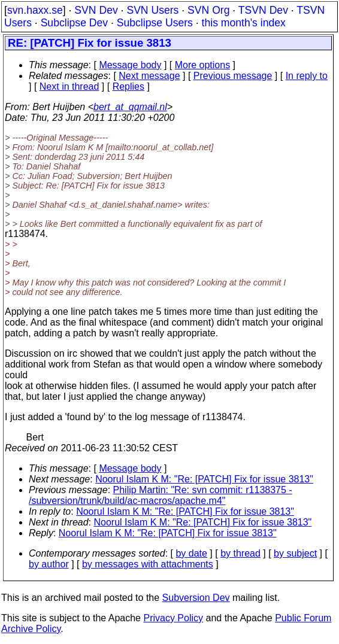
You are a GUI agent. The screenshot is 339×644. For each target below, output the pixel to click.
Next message (149, 76)
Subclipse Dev (74, 23)
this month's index (244, 23)
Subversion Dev (196, 598)
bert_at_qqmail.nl (130, 107)
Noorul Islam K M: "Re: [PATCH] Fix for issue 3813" (204, 479)
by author (49, 564)
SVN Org (208, 10)
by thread (240, 553)
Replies (128, 86)
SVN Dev (96, 10)
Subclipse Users (155, 23)
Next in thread (69, 86)
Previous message (233, 76)
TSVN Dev (263, 10)
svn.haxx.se (35, 10)
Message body (130, 65)
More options (203, 65)
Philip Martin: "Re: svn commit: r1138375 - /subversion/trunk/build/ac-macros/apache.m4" (161, 495)
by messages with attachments (148, 564)
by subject (295, 553)
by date (191, 553)
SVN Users (152, 10)
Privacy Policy (173, 618)
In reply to (307, 76)
